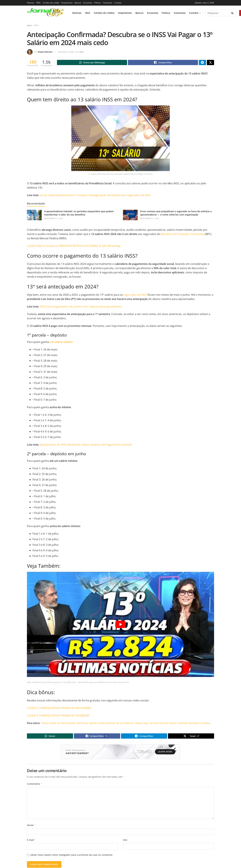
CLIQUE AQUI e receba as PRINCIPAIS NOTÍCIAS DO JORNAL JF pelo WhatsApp (74, 246)
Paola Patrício (45, 52)
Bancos (78, 3)
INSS (38, 3)
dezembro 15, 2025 (54, 219)
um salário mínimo (61, 342)
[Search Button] (233, 13)
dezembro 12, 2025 (150, 219)
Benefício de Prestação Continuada (183, 235)
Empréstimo (67, 3)
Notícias (31, 3)
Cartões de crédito (51, 3)
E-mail (32, 841)
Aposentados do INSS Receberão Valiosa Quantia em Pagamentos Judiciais (86, 445)
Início (29, 25)
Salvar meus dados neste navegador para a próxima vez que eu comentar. (72, 856)
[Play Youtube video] (120, 625)
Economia (88, 3)
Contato (118, 3)
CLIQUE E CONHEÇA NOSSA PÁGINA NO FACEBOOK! (58, 716)
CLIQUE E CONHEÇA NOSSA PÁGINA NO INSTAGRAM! (59, 708)
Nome (31, 827)
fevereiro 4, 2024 (66, 52)
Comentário (35, 785)
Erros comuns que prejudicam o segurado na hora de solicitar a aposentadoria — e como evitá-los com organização (176, 213)
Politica (98, 3)
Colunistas (108, 3)
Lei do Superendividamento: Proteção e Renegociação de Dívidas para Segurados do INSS (95, 196)
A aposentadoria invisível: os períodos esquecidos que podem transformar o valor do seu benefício (79, 213)
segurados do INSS (135, 295)
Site (125, 841)
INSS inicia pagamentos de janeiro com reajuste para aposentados (81, 307)
